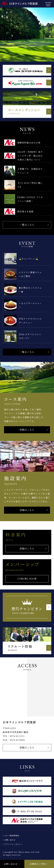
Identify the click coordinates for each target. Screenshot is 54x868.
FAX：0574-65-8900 (14, 740)
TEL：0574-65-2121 (14, 736)
